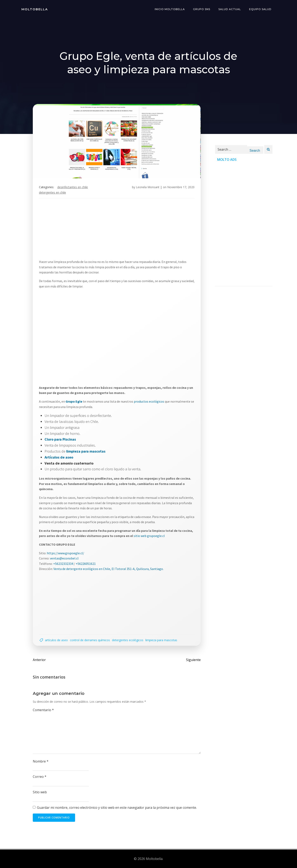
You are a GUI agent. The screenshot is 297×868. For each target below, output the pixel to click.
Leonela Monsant (148, 187)
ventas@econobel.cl (64, 558)
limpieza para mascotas (161, 640)
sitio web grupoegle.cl (149, 536)
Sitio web (40, 792)
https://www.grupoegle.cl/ (65, 553)
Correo (40, 777)
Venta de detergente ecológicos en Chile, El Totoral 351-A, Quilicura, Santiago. (108, 569)
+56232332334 (63, 564)
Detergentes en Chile (52, 192)
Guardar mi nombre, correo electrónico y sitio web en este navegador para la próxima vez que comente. (117, 808)
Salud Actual (230, 9)
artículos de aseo (56, 640)
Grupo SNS (202, 9)
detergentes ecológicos (128, 640)
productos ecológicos (149, 401)
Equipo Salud (260, 9)
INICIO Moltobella (170, 9)
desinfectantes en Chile (73, 187)
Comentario (43, 710)
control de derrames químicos (90, 640)
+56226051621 (86, 564)
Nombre (41, 761)
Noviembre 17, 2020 (181, 187)
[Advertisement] (148, 230)
